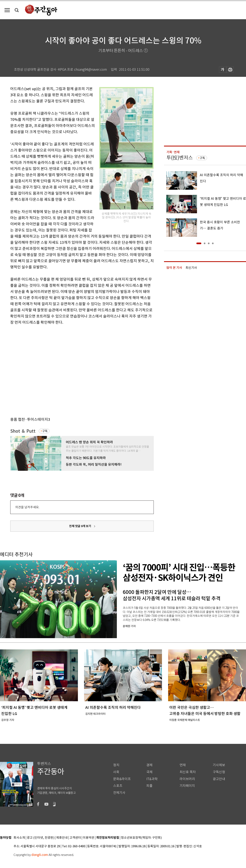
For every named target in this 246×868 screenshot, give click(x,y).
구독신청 (219, 772)
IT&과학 (152, 779)
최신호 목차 (188, 772)
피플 (149, 786)
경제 (149, 765)
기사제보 (219, 765)
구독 (45, 431)
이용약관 (89, 838)
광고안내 (219, 779)
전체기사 (119, 793)
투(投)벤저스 (180, 158)
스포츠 (118, 786)
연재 (183, 765)
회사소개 (19, 838)
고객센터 (75, 838)
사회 (116, 772)
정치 (116, 765)
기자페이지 (187, 786)
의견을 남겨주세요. (27, 507)
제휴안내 (62, 838)
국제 (149, 772)
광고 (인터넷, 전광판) (41, 838)
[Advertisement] (38, 370)
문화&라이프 (122, 779)
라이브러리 (187, 779)
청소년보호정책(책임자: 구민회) (141, 838)
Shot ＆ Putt (23, 431)
